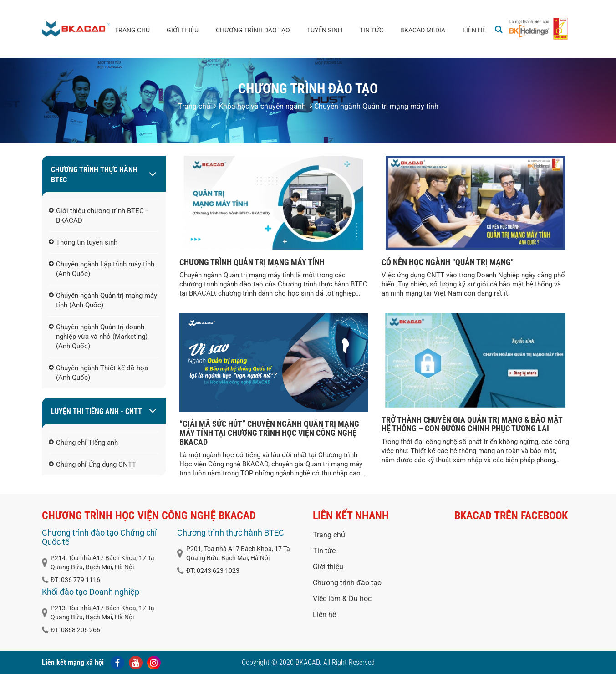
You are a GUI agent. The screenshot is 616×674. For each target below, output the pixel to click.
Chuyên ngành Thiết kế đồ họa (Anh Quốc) (98, 373)
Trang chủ (132, 30)
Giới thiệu (183, 30)
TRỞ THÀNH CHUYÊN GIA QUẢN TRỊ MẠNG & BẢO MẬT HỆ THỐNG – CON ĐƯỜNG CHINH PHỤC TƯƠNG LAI (472, 424)
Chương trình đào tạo (253, 30)
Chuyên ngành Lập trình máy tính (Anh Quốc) (102, 269)
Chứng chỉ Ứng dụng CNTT (92, 465)
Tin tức (372, 30)
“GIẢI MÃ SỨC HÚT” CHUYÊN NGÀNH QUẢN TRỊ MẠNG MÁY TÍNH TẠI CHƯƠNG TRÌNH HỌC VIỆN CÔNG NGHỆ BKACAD (269, 433)
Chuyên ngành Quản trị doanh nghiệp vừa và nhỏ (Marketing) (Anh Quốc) (98, 337)
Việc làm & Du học (342, 599)
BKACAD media (423, 30)
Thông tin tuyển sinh (83, 243)
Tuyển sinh (325, 30)
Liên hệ (474, 30)
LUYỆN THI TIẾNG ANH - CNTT (97, 411)
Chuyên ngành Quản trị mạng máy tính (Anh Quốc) (103, 301)
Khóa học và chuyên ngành (260, 106)
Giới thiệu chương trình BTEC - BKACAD (98, 216)
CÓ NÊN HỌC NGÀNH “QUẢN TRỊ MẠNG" (448, 262)
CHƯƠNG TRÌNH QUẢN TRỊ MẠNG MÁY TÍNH (252, 262)
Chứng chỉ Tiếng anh (83, 443)
